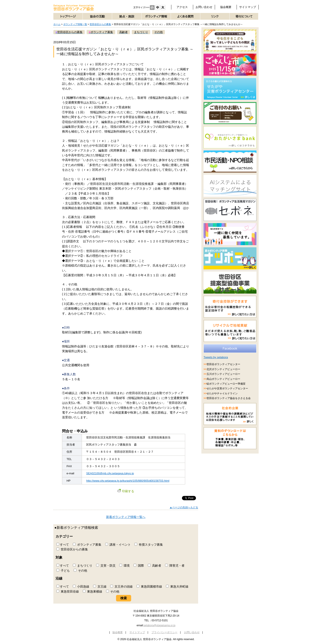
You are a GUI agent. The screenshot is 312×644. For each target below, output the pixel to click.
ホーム (57, 24)
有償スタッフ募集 (149, 545)
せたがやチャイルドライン (222, 393)
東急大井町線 (177, 586)
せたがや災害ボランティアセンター (227, 388)
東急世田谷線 (68, 591)
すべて (63, 545)
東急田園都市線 (149, 586)
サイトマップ (248, 7)
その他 (80, 570)
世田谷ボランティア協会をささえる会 (229, 398)
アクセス (182, 7)
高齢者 (154, 566)
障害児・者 (175, 566)
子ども (63, 570)
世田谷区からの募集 (100, 24)
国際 (139, 566)
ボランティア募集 (87, 545)
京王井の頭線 (121, 586)
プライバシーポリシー (164, 632)
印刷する (126, 491)
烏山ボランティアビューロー (223, 379)
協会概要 (226, 7)
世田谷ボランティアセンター (223, 364)
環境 (124, 566)
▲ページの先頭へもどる (184, 507)
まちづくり (83, 566)
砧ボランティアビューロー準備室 (226, 384)
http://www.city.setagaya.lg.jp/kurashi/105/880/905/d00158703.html (128, 481)
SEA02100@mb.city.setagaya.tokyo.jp (110, 473)
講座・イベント (118, 545)
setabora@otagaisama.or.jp (159, 625)
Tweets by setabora (216, 357)
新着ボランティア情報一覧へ (126, 517)
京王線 (100, 586)
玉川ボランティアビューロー (223, 374)
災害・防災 (106, 566)
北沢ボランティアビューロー (223, 369)
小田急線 (81, 586)
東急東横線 (92, 591)
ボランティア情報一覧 (75, 24)
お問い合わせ (204, 7)
